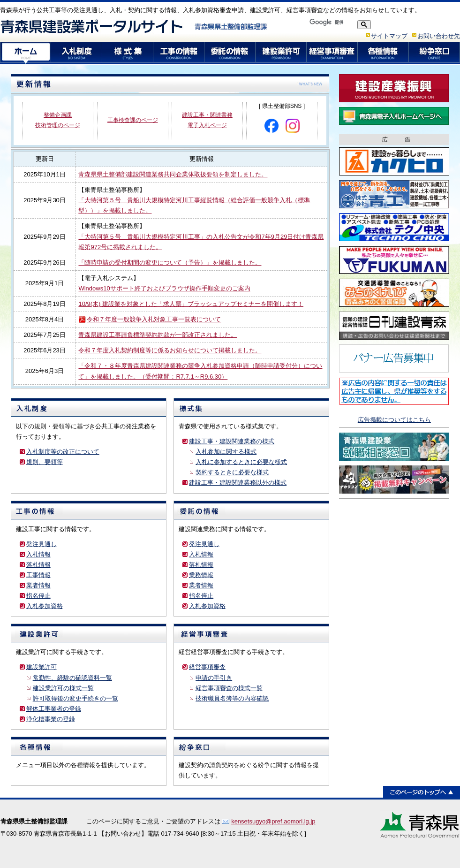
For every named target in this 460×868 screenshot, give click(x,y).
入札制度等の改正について (63, 452)
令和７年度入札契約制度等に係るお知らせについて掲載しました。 (170, 350)
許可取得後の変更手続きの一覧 (75, 698)
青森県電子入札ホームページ (394, 116)
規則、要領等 (45, 462)
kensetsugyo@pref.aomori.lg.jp (273, 821)
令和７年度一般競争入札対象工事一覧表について (154, 319)
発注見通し (41, 544)
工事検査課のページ (133, 120)
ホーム (26, 53)
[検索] (330, 22)
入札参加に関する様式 (226, 452)
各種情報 (383, 53)
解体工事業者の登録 (54, 709)
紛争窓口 (434, 53)
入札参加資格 (45, 606)
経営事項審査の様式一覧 (229, 688)
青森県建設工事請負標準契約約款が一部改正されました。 (158, 335)
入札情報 (38, 554)
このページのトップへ (422, 792)
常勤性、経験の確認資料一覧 (72, 678)
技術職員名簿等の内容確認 (232, 698)
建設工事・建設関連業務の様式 (232, 441)
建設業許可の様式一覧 (63, 688)
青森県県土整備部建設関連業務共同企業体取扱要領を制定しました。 (173, 174)
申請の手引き (214, 678)
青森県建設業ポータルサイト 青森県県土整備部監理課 (134, 26)
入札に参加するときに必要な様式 (241, 462)
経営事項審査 (332, 53)
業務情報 (201, 575)
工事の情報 (179, 53)
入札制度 (77, 53)
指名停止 (38, 596)
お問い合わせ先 (439, 36)
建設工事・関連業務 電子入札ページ (207, 120)
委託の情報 (230, 53)
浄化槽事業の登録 (51, 719)
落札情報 (38, 565)
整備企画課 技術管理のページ (58, 120)
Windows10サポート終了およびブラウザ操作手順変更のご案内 (164, 288)
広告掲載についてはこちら (394, 420)
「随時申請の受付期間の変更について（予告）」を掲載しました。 (170, 263)
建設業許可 (281, 53)
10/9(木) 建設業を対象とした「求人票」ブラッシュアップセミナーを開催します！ (191, 304)
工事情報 (38, 575)
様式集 (128, 53)
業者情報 (38, 585)
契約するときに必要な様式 (232, 472)
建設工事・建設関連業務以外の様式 (238, 483)
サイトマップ (389, 36)
